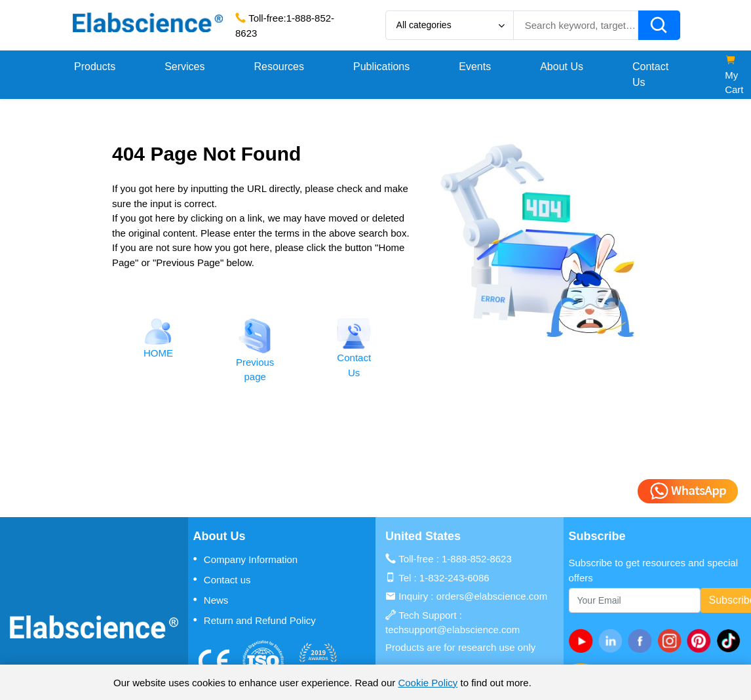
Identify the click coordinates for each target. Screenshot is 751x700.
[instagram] (672, 641)
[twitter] (731, 641)
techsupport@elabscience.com (453, 630)
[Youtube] (584, 641)
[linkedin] (613, 641)
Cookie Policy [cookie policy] (428, 683)
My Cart (734, 75)
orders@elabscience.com (492, 596)
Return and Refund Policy (255, 620)
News (211, 600)
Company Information (246, 559)
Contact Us (650, 74)
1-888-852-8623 (477, 559)
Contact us (222, 579)
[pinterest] (702, 641)
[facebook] (643, 641)
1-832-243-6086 (454, 578)
